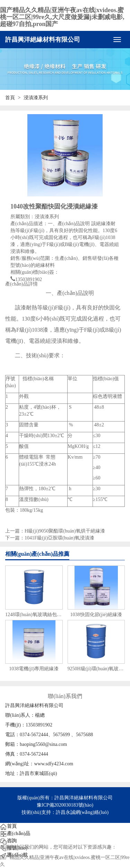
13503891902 (29, 279)
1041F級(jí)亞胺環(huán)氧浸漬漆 (59, 538)
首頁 (10, 98)
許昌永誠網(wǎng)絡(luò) (82, 812)
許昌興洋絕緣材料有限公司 (43, 40)
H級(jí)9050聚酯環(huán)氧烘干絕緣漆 (65, 531)
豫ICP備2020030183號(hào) (65, 805)
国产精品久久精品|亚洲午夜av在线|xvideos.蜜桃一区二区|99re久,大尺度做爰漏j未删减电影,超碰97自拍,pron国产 (62, 17)
